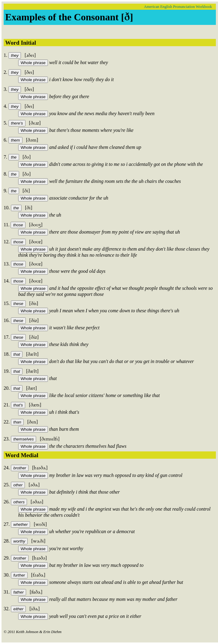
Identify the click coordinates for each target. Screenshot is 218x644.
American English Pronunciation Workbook (178, 7)
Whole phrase (33, 63)
